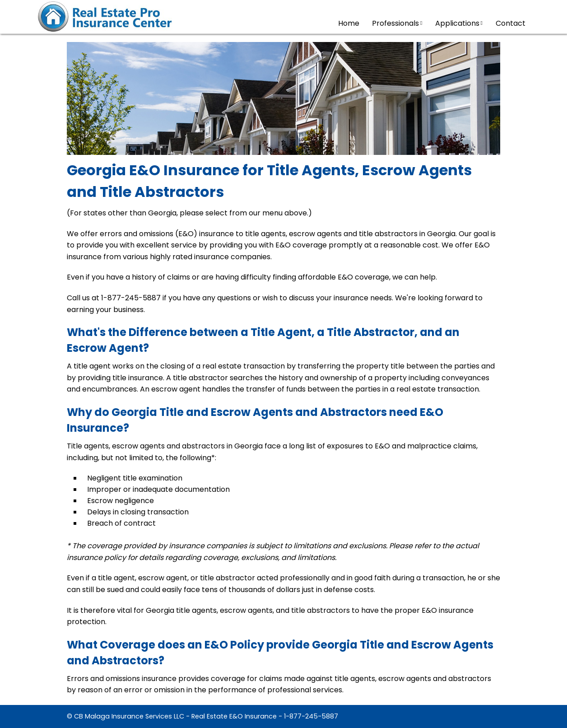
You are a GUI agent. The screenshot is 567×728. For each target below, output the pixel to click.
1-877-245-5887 (311, 716)
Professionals (397, 23)
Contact (511, 23)
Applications (459, 23)
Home (349, 23)
